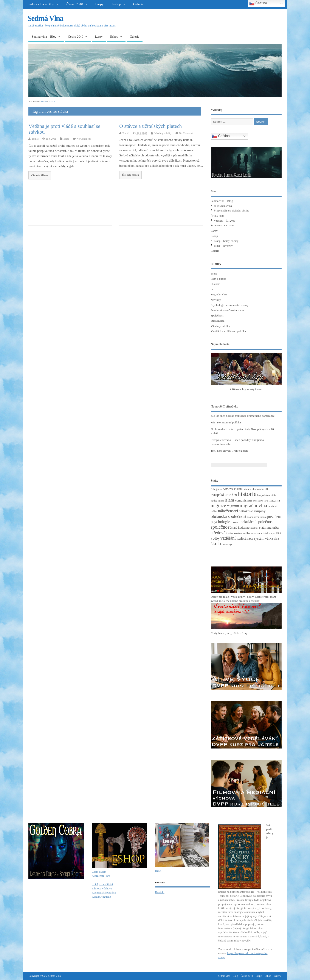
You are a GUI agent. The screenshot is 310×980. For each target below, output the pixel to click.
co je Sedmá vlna (223, 206)
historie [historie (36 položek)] (247, 494)
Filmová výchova (102, 888)
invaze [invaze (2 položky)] (221, 501)
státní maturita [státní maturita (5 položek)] (269, 527)
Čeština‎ (221, 136)
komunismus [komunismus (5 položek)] (243, 500)
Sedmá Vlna (45, 18)
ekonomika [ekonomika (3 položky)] (258, 489)
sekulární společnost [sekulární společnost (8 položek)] (257, 522)
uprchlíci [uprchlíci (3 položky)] (276, 533)
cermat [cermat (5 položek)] (239, 489)
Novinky (216, 300)
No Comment (84, 139)
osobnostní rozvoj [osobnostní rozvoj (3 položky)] (257, 517)
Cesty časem (99, 872)
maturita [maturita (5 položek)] (274, 500)
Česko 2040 (75, 4)
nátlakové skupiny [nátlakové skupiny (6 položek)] (252, 511)
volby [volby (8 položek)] (215, 538)
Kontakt (160, 892)
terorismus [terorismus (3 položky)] (257, 533)
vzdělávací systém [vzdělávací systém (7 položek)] (250, 538)
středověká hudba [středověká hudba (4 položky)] (239, 533)
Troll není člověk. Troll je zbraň (229, 451)
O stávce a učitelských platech (151, 126)
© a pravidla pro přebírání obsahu (232, 211)
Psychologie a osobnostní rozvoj (230, 305)
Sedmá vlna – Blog (41, 4)
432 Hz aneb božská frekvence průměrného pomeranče (243, 416)
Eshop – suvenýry (223, 246)
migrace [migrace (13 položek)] (218, 505)
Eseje (66, 139)
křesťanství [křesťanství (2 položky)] (258, 501)
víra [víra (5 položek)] (276, 538)
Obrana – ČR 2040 (224, 225)
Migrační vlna (219, 294)
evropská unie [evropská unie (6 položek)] (221, 495)
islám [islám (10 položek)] (229, 500)
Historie (215, 284)
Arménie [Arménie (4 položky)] (228, 489)
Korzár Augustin (101, 897)
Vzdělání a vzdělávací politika (228, 331)
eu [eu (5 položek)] (266, 489)
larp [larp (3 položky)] (266, 501)
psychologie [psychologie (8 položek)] (220, 522)
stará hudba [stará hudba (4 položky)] (239, 528)
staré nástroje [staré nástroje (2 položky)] (252, 528)
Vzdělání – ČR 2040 (225, 221)
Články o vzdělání (102, 884)
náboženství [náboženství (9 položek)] (228, 511)
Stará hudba (218, 321)
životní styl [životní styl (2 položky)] (227, 544)
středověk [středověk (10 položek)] (219, 533)
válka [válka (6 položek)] (269, 538)
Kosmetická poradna (104, 893)
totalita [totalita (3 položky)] (267, 533)
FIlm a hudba (219, 279)
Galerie (138, 4)
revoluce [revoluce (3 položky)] (236, 522)
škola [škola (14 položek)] (216, 544)
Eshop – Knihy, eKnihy (226, 241)
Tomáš (35, 139)
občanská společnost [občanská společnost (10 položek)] (229, 516)
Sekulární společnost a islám (227, 310)
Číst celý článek (40, 175)
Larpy (99, 4)
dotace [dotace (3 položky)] (248, 489)
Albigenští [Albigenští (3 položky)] (216, 489)
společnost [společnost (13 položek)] (221, 527)
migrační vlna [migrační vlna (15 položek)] (253, 505)
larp (213, 289)
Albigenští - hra (101, 876)
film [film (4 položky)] (234, 495)
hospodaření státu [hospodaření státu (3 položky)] (267, 495)
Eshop (116, 4)
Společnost (217, 316)
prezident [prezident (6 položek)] (274, 517)
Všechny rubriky (163, 133)
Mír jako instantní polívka (226, 422)
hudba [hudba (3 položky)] (214, 501)
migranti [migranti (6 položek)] (233, 506)
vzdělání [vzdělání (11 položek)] (228, 538)
